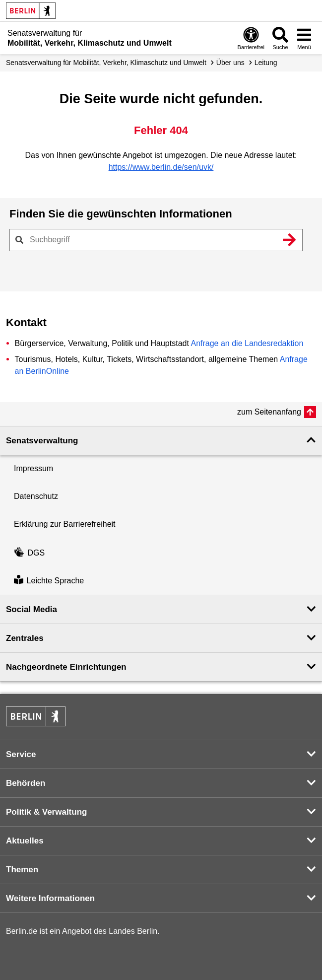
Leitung (266, 63)
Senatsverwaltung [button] (42, 441)
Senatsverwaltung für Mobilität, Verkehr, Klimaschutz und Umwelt (106, 63)
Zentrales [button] (25, 638)
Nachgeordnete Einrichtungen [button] (66, 667)
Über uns (230, 63)
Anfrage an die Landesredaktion (247, 343)
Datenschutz (36, 496)
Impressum (33, 468)
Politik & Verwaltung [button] (46, 812)
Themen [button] (22, 870)
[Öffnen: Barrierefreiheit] (251, 38)
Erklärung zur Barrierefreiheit (65, 524)
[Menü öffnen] (304, 38)
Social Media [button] (32, 609)
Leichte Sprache (49, 581)
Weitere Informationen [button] (50, 898)
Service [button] (21, 754)
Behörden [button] (26, 783)
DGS (29, 553)
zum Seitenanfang (269, 412)
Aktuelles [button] (25, 841)
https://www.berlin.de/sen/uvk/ (161, 167)
